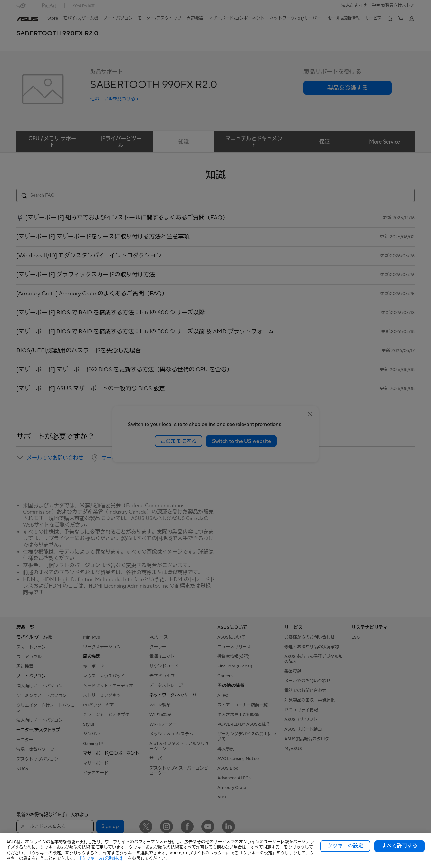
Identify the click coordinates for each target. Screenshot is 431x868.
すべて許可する (399, 846)
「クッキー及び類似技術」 (103, 859)
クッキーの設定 (345, 846)
